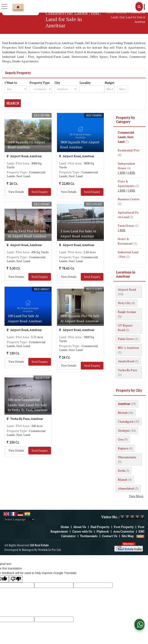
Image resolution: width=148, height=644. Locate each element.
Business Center (129, 199)
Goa (121, 439)
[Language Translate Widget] (19, 519)
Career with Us (82, 531)
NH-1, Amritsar (128, 348)
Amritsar (122, 12)
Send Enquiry (40, 192)
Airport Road (127, 289)
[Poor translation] (16, 579)
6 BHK (131, 173)
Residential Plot (129, 150)
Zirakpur (124, 430)
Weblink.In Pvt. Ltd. (50, 550)
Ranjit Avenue (127, 312)
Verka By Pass (128, 370)
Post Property (124, 527)
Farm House (126, 226)
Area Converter (124, 531)
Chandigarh (126, 421)
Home (110, 12)
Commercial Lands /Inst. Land (126, 137)
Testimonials (89, 536)
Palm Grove (126, 339)
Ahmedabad (126, 488)
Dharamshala (127, 457)
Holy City (124, 303)
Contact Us (110, 536)
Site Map (128, 536)
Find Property (100, 527)
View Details (16, 192)
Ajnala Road (126, 361)
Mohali (123, 413)
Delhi (121, 471)
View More (136, 496)
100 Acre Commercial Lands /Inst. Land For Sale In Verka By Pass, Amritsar (28, 405)
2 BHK (122, 191)
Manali (123, 479)
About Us (80, 527)
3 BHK (122, 230)
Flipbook (103, 531)
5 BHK (122, 173)
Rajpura (123, 448)
